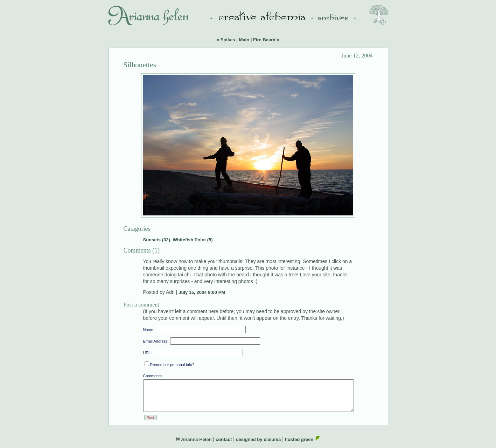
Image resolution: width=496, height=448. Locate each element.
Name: (149, 330)
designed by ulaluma (259, 439)
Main (244, 40)
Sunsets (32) (157, 240)
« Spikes (226, 40)
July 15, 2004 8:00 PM (202, 292)
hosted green (303, 439)
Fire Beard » (266, 40)
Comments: (153, 376)
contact (224, 439)
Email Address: (156, 341)
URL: (148, 353)
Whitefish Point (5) (193, 240)
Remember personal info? (170, 365)
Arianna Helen (194, 439)
